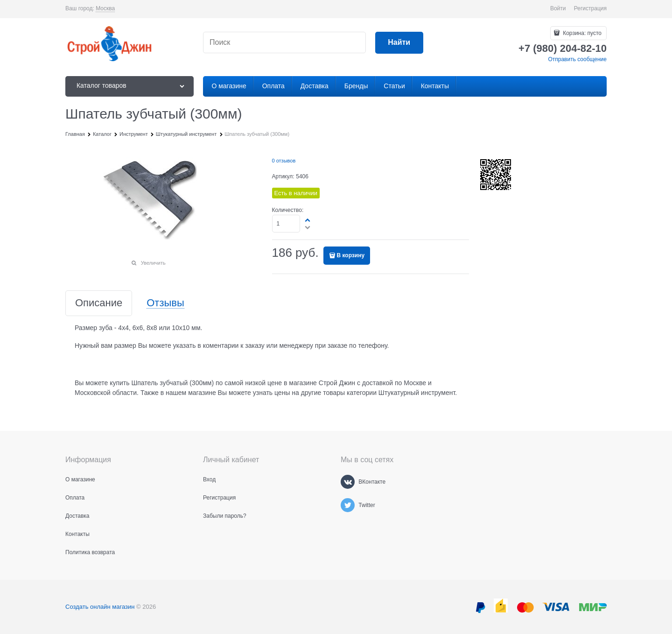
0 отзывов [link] (284, 161)
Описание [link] (99, 303)
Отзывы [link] (165, 303)
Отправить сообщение (577, 59)
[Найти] (399, 43)
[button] (308, 220)
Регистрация (590, 8)
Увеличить (153, 263)
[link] (105, 9)
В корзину (351, 255)
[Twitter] (348, 505)
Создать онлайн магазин (100, 607)
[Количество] (286, 224)
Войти (558, 8)
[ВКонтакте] (348, 482)
